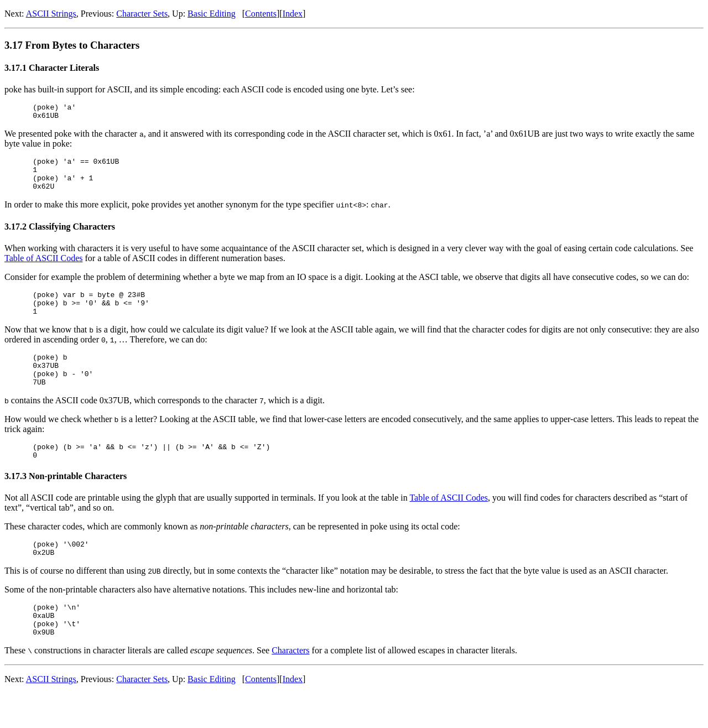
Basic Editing (212, 14)
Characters (290, 685)
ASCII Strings (51, 14)
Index (293, 14)
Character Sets (142, 14)
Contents (261, 14)
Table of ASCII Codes (44, 268)
